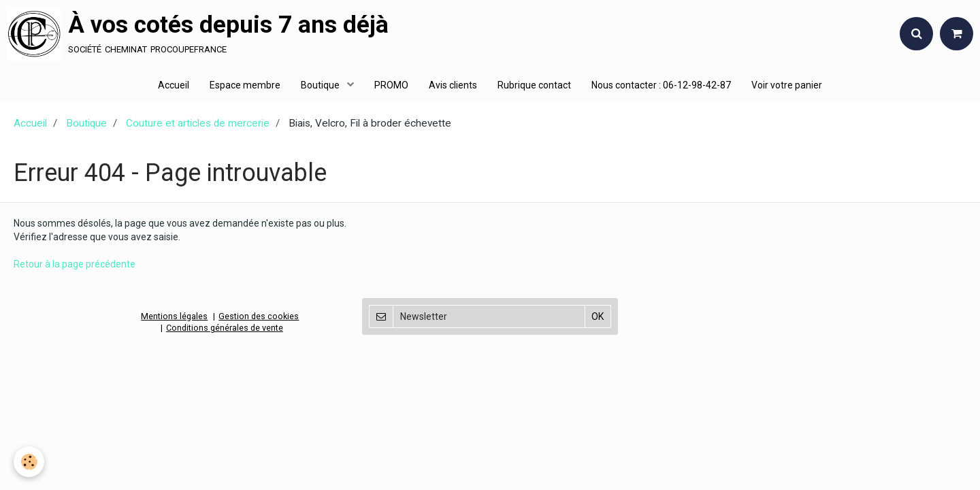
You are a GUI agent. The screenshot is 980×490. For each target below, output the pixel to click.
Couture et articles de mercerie (198, 123)
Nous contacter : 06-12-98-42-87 (661, 85)
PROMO (391, 85)
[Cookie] (29, 462)
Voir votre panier (787, 85)
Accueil (174, 85)
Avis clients (453, 85)
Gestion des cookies (259, 316)
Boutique (321, 85)
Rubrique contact (534, 85)
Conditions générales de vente (225, 328)
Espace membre (245, 85)
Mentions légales (174, 316)
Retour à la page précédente (75, 264)
